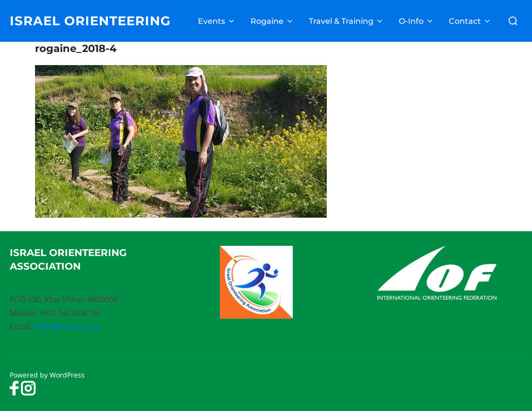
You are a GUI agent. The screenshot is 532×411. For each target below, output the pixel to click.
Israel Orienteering (90, 21)
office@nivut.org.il (67, 326)
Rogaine (272, 21)
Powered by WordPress (47, 375)
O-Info (417, 21)
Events (217, 21)
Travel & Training (346, 21)
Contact (470, 21)
